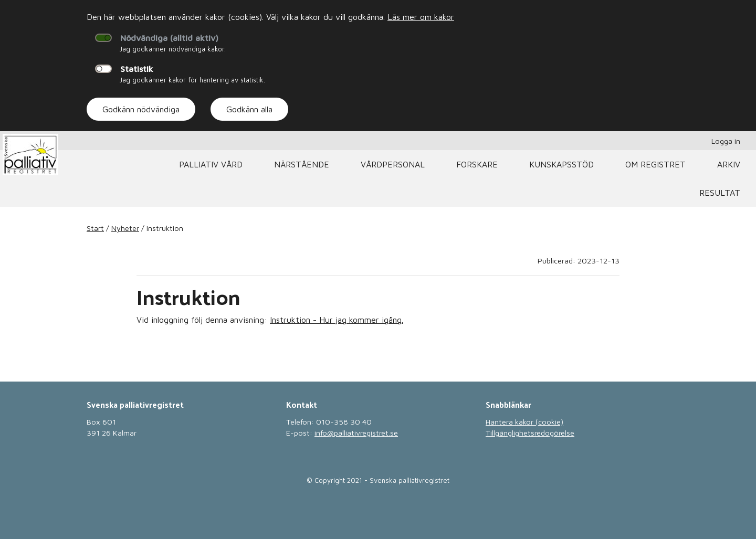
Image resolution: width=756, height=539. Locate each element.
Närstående (302, 164)
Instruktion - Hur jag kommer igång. (337, 320)
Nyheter (125, 228)
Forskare (477, 164)
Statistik (137, 69)
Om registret (655, 164)
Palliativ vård (211, 164)
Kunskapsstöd (561, 164)
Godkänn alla (249, 109)
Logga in (726, 141)
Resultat (720, 193)
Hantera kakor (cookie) (524, 422)
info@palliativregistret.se (356, 433)
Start (95, 228)
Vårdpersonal (393, 164)
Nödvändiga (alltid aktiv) (169, 38)
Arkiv (729, 164)
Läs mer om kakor (421, 17)
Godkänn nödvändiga (141, 109)
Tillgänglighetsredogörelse (530, 433)
